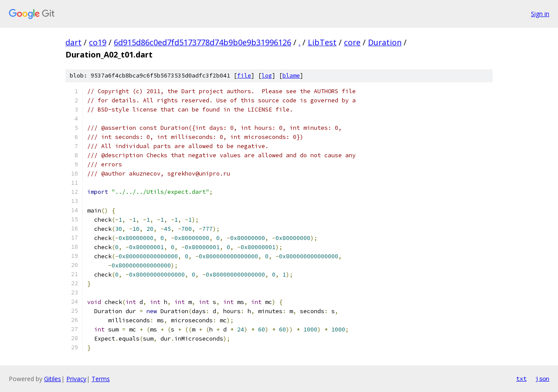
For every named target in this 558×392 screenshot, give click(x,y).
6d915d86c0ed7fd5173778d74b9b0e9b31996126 (202, 42)
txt (521, 378)
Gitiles (53, 379)
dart (73, 42)
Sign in (540, 14)
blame (291, 76)
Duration (385, 42)
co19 (98, 42)
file (244, 76)
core (352, 42)
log (267, 76)
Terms (101, 379)
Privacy (76, 379)
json (542, 378)
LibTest (322, 42)
